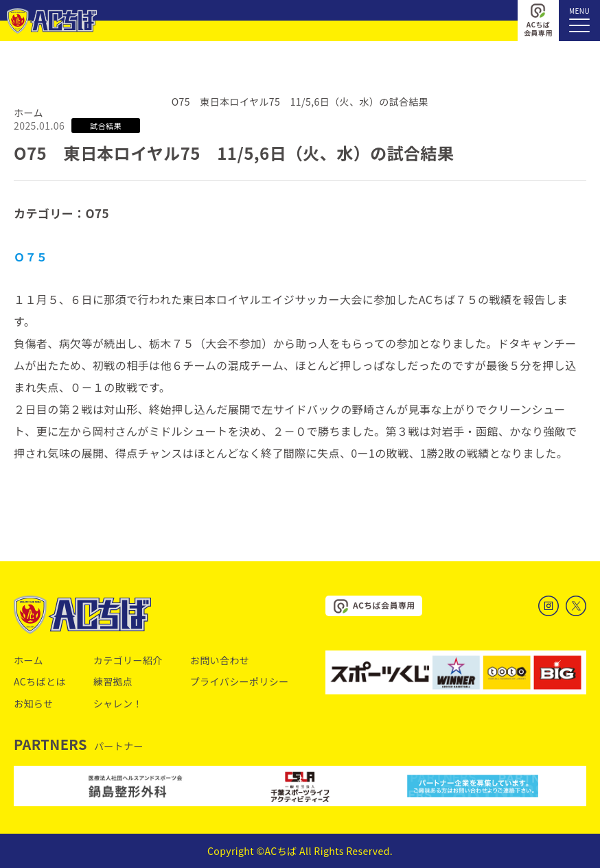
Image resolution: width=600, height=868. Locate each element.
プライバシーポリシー (240, 681)
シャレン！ (118, 703)
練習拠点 (113, 681)
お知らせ (33, 703)
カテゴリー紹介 (128, 660)
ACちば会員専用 (538, 20)
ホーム (28, 113)
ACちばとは (40, 681)
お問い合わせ (220, 660)
